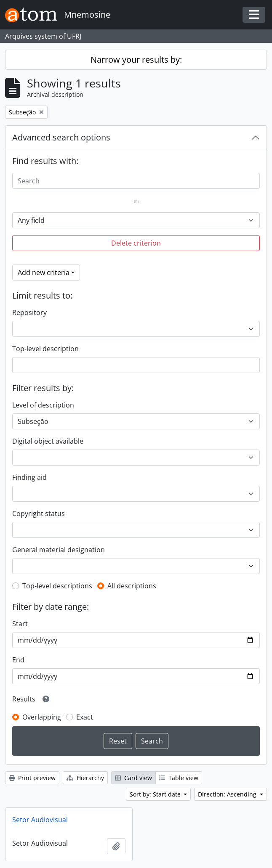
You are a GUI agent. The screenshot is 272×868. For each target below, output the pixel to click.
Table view (179, 778)
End (18, 660)
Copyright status (39, 513)
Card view (133, 778)
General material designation (59, 550)
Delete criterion (136, 243)
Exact (85, 717)
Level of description (43, 405)
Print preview (32, 778)
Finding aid (29, 477)
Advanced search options (61, 137)
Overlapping (42, 717)
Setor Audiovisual (40, 820)
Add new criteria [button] (44, 273)
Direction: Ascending (228, 794)
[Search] (136, 181)
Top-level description (45, 349)
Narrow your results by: (136, 60)
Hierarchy (85, 778)
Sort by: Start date (156, 794)
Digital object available (48, 441)
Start (20, 624)
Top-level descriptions (57, 586)
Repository (29, 312)
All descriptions (132, 586)
